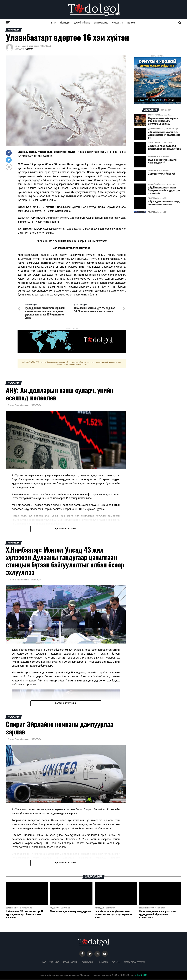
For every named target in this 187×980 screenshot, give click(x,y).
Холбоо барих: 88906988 (134, 963)
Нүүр (53, 23)
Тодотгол (29, 49)
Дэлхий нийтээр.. (82, 23)
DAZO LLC (141, 976)
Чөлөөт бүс (118, 23)
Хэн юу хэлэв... (101, 23)
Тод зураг (131, 23)
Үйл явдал (65, 23)
